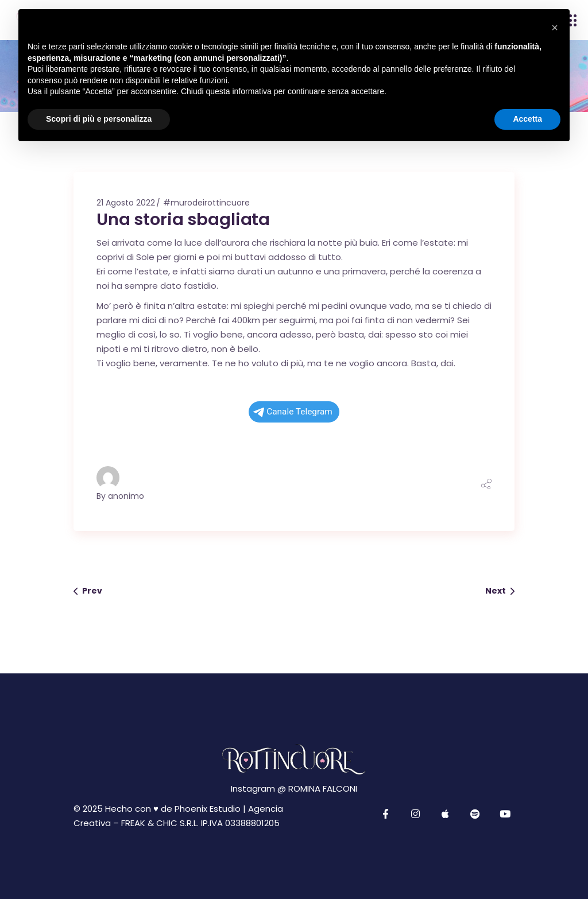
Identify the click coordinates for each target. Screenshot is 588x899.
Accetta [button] (527, 119)
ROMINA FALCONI (323, 788)
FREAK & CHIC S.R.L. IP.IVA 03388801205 (200, 823)
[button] (555, 28)
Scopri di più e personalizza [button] (99, 119)
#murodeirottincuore (206, 203)
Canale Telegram (293, 412)
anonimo (126, 496)
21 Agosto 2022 (126, 203)
